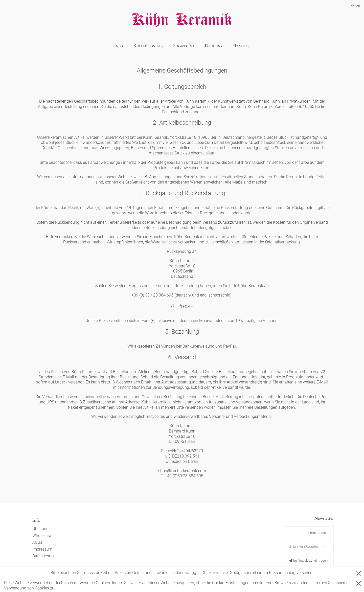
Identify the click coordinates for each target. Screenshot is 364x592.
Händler (241, 46)
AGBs (37, 542)
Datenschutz (43, 556)
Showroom (184, 46)
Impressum (42, 549)
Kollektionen (146, 46)
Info (119, 46)
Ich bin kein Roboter (303, 547)
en (358, 6)
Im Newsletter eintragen (308, 561)
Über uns (213, 46)
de (353, 6)
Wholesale (42, 536)
